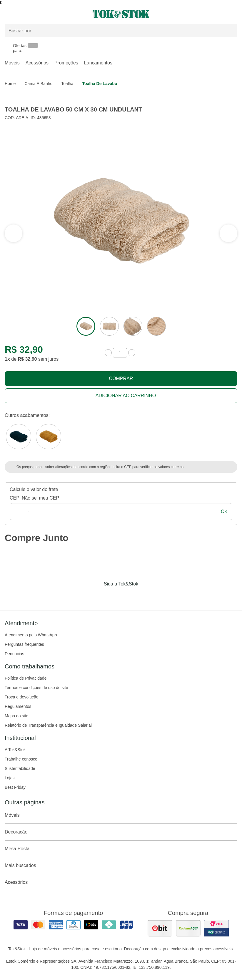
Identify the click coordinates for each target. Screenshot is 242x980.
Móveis (12, 63)
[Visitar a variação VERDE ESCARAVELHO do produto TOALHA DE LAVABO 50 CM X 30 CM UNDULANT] (19, 437)
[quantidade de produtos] (120, 353)
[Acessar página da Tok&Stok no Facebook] (96, 596)
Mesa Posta (121, 849)
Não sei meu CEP (40, 498)
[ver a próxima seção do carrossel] (14, 233)
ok (224, 511)
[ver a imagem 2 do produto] (109, 326)
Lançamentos (98, 63)
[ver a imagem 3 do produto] (133, 326)
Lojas (10, 778)
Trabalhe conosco (21, 759)
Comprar (121, 378)
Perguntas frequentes (24, 644)
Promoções (66, 63)
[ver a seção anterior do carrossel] (228, 233)
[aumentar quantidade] (132, 353)
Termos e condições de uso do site (36, 688)
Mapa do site (16, 716)
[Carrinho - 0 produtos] (234, 14)
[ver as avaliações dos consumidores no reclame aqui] (188, 928)
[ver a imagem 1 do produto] (86, 326)
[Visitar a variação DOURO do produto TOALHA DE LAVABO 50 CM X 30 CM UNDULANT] (49, 437)
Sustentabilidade (20, 768)
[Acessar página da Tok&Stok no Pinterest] (129, 596)
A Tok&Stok (15, 750)
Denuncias (14, 654)
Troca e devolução (22, 697)
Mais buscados (121, 866)
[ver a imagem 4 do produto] (156, 326)
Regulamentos (18, 706)
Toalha (67, 84)
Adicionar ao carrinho (126, 396)
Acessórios (37, 63)
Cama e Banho (38, 84)
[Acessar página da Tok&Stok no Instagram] (113, 596)
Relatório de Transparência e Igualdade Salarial (48, 725)
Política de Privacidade (26, 678)
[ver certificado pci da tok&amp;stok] (216, 928)
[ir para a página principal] (121, 14)
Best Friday (15, 787)
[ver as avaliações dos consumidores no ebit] (160, 928)
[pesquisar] (230, 31)
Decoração (121, 832)
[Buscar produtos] (121, 31)
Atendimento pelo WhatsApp (31, 635)
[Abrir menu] (40, 14)
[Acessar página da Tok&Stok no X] (146, 596)
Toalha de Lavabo (100, 84)
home (10, 84)
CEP (15, 498)
